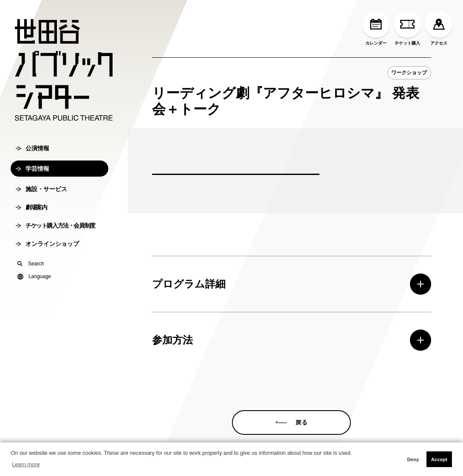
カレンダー (376, 28)
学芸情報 (32, 169)
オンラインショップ (47, 244)
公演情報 (32, 148)
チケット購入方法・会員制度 (55, 225)
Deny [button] (413, 459)
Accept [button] (439, 459)
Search (31, 264)
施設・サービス (41, 189)
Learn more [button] (26, 464)
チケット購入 (407, 28)
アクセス (439, 28)
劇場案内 (31, 207)
